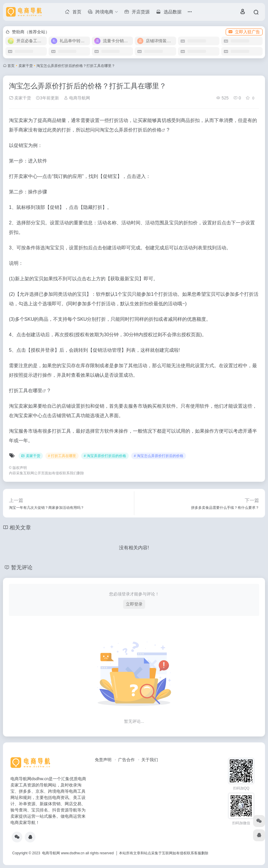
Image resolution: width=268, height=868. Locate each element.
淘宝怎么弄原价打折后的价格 (131, 130)
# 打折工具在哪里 (62, 456)
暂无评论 (22, 567)
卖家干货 (26, 66)
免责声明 (103, 760)
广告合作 (126, 760)
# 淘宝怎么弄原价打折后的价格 (159, 456)
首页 (11, 66)
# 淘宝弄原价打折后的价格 (105, 456)
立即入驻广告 (244, 32)
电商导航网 (77, 98)
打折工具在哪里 (26, 391)
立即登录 (134, 604)
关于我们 (150, 760)
